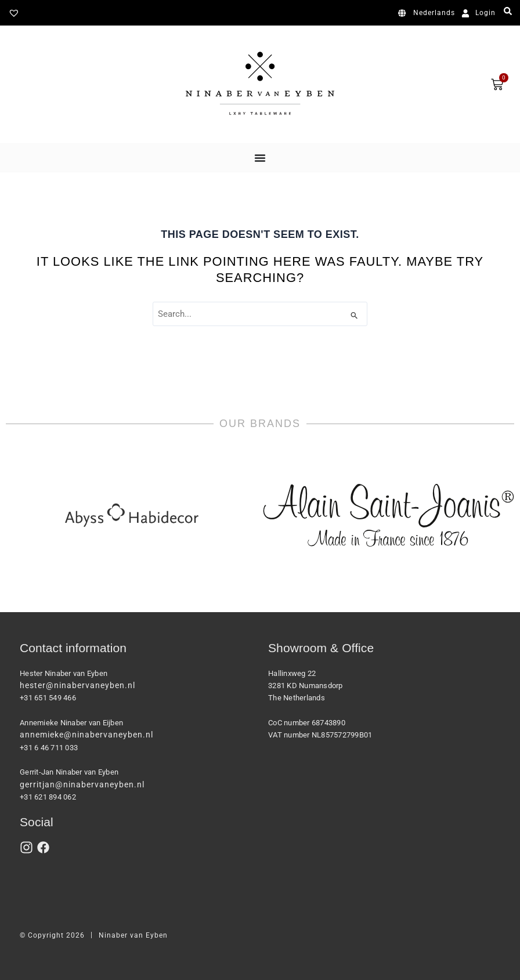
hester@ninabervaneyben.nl (77, 685)
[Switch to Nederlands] (429, 13)
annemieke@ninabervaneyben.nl (86, 735)
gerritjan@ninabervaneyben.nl (82, 784)
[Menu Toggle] (260, 158)
